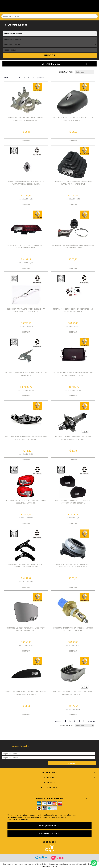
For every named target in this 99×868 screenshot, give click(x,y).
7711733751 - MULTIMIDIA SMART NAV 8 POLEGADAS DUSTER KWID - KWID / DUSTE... (73, 374)
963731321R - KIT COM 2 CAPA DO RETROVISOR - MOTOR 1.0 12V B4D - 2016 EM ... (73, 502)
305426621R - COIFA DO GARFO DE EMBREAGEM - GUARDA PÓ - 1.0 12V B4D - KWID (73, 183)
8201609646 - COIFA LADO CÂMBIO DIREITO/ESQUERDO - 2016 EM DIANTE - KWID (73, 246)
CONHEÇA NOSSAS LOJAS (49, 826)
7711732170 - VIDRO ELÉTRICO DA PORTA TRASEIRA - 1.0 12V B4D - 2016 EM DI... (26, 374)
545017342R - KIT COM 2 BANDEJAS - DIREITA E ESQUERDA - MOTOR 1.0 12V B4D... (26, 565)
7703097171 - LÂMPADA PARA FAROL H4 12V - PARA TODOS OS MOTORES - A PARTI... (73, 438)
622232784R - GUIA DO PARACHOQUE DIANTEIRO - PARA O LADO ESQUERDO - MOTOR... (26, 438)
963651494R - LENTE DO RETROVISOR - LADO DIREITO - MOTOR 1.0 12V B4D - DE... (26, 629)
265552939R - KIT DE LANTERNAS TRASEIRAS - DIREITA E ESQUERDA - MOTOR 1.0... (26, 502)
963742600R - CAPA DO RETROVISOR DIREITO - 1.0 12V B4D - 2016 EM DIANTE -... (73, 119)
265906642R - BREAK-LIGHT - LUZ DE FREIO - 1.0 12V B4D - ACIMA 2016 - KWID (26, 246)
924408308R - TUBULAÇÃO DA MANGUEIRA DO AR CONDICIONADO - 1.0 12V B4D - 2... (26, 310)
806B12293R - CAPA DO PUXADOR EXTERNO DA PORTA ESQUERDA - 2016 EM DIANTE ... (26, 693)
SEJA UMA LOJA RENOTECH (49, 834)
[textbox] (49, 16)
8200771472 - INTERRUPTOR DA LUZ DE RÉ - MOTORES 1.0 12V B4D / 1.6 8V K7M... (73, 629)
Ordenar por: (66, 72)
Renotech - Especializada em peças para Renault (49, 5)
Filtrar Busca (49, 64)
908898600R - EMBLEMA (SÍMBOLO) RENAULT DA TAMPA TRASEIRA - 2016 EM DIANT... (26, 183)
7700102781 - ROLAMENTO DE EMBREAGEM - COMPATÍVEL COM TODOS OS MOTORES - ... (73, 565)
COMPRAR (26, 141)
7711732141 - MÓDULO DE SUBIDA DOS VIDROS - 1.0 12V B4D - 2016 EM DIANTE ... (73, 310)
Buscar (50, 55)
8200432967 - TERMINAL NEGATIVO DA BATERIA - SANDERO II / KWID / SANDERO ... (26, 119)
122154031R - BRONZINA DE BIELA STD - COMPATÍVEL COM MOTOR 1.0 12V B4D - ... (73, 693)
